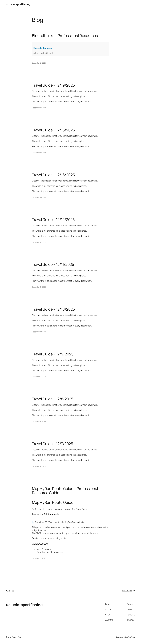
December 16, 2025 (39, 153)
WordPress (131, 637)
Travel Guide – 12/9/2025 (53, 354)
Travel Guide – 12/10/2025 (53, 309)
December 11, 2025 (39, 287)
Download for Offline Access (50, 552)
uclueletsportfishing (18, 4)
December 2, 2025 (39, 63)
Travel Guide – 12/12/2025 (53, 220)
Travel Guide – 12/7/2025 (53, 444)
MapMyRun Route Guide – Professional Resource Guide (65, 491)
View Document (44, 549)
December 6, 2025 (39, 558)
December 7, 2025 (39, 466)
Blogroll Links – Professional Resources (65, 36)
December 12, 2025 (39, 242)
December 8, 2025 (39, 421)
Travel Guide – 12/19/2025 (53, 85)
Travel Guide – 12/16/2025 (53, 130)
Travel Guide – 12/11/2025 (53, 264)
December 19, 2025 (39, 108)
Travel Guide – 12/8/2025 (53, 399)
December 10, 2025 (39, 332)
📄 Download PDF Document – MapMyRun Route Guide (58, 522)
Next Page (128, 591)
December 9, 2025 (39, 377)
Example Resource (43, 48)
